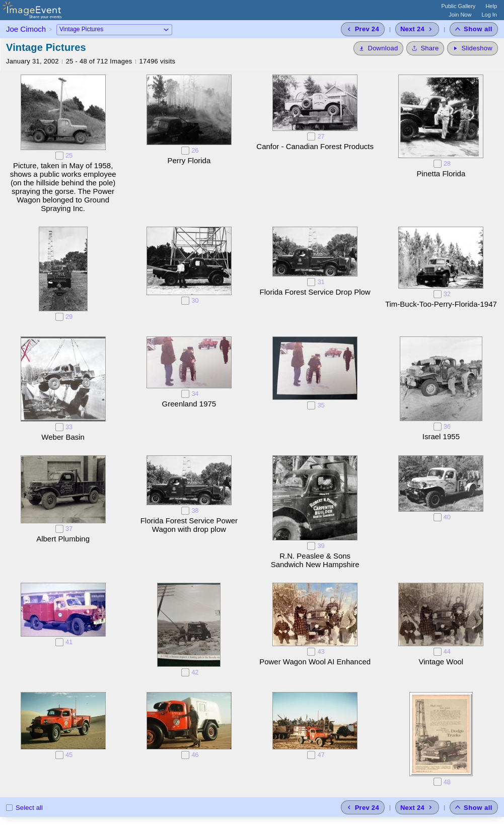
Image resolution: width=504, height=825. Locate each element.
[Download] (378, 48)
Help (491, 6)
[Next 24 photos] (417, 29)
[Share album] (425, 48)
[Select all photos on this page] (9, 808)
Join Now (460, 15)
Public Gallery (459, 6)
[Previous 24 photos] (363, 29)
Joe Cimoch (26, 29)
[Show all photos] (474, 29)
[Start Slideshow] (473, 48)
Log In (489, 15)
